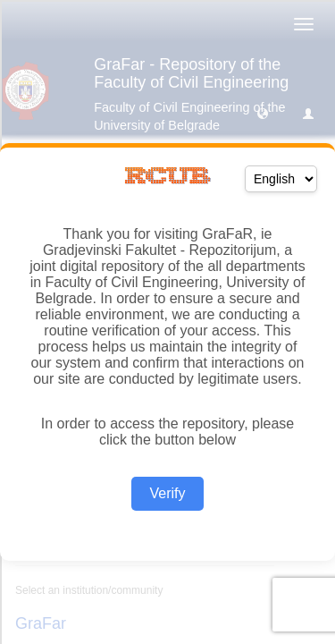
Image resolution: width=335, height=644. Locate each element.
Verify (167, 493)
